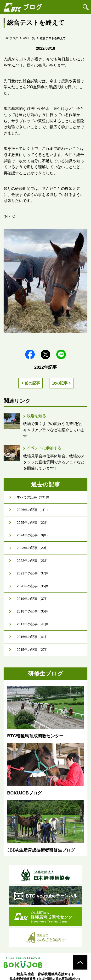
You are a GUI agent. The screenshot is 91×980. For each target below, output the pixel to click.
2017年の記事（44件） (34, 624)
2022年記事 (45, 367)
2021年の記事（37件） (34, 573)
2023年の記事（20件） (34, 548)
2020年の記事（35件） (34, 586)
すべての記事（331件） (35, 497)
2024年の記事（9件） (33, 535)
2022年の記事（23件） (34, 561)
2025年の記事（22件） (34, 523)
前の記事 (32, 383)
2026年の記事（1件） (33, 510)
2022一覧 (29, 38)
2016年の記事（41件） (34, 637)
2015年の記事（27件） (34, 650)
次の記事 (60, 383)
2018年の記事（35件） (34, 611)
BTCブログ (11, 38)
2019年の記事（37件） (34, 599)
